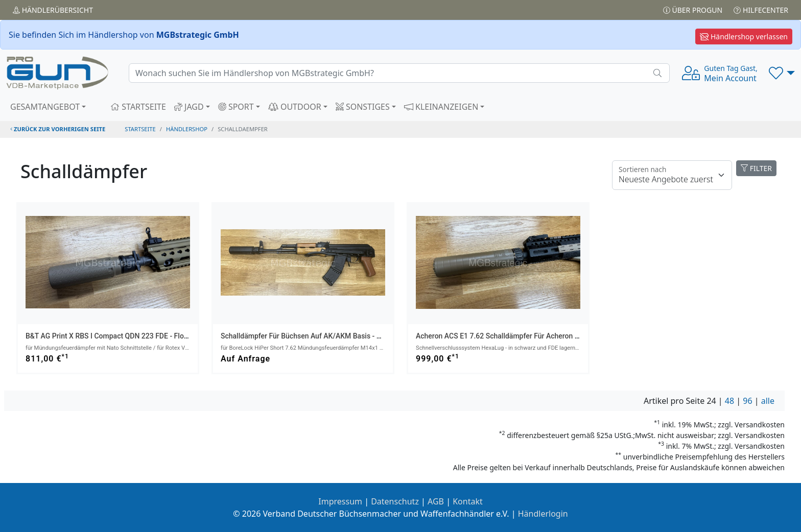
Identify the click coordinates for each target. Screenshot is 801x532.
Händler (53, 10)
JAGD (189, 107)
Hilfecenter (761, 10)
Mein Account (731, 74)
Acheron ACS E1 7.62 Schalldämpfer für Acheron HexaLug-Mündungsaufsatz (539, 336)
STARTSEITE (138, 107)
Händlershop (187, 129)
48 (729, 401)
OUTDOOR (295, 107)
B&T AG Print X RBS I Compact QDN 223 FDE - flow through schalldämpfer (146, 336)
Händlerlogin (543, 514)
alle (768, 401)
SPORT (236, 107)
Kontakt (468, 501)
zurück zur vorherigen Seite (58, 129)
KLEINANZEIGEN (441, 107)
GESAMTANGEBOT (45, 107)
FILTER (756, 168)
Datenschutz (395, 501)
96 (747, 401)
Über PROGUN (693, 10)
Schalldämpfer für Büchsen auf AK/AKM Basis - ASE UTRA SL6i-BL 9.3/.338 (343, 336)
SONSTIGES (363, 107)
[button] (782, 73)
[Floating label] (672, 175)
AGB (436, 501)
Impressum (340, 501)
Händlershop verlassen (744, 37)
